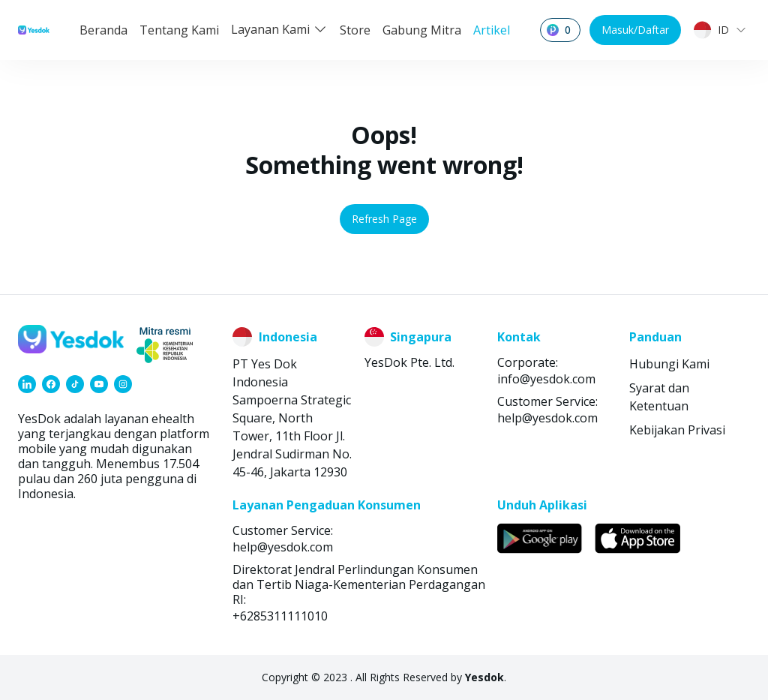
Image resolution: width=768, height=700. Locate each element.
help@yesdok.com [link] (547, 418)
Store (355, 30)
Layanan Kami (279, 29)
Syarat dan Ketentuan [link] (659, 397)
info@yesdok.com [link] (546, 379)
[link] (27, 384)
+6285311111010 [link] (280, 616)
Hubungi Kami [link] (669, 364)
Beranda (103, 30)
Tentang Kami (179, 30)
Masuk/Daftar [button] (635, 30)
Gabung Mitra (422, 30)
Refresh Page (384, 219)
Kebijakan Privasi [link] (677, 430)
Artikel (492, 30)
